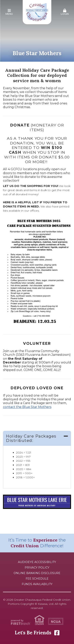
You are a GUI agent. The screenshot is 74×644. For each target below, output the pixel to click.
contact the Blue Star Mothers (27, 407)
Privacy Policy (37, 568)
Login (65, 12)
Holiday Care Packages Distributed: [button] (31, 438)
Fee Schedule (37, 579)
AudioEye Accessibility (37, 562)
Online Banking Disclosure (37, 573)
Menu (9, 12)
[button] (9, 12)
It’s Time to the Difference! (37, 543)
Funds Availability (37, 584)
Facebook (57, 633)
